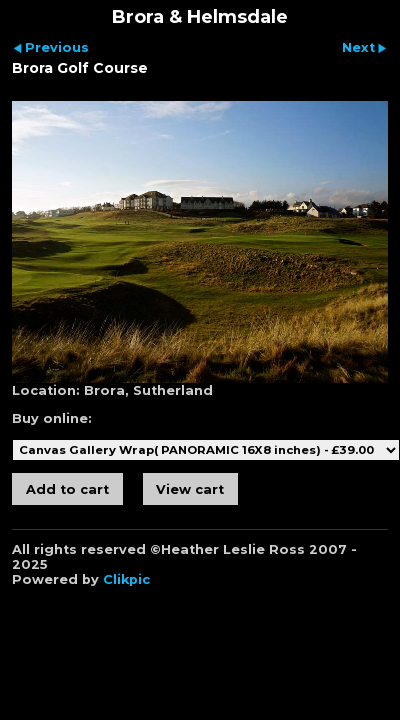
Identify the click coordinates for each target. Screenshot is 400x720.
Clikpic (126, 579)
